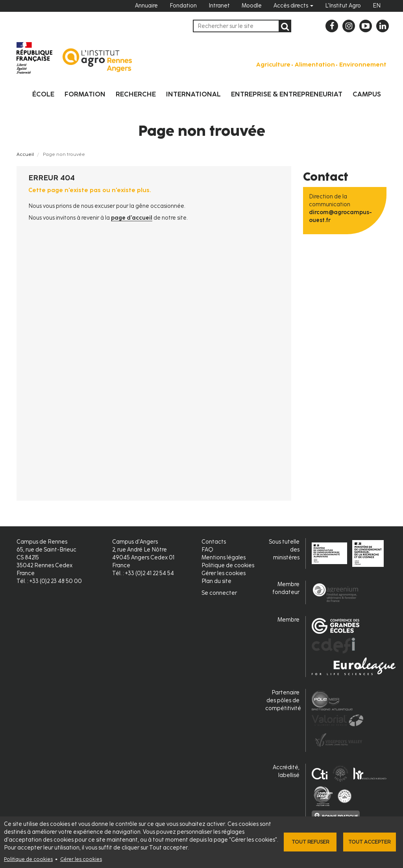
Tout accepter (369, 842)
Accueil (25, 154)
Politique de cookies (28, 859)
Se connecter (219, 593)
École (43, 94)
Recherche (136, 94)
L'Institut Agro (343, 6)
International (193, 94)
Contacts (214, 542)
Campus (367, 94)
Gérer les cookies (81, 859)
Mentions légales (224, 558)
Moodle (252, 6)
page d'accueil (132, 218)
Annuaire (146, 6)
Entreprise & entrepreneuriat (287, 94)
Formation (85, 94)
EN (377, 6)
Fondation (183, 6)
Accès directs (293, 6)
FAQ (207, 550)
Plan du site (216, 581)
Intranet (219, 6)
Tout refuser (310, 842)
